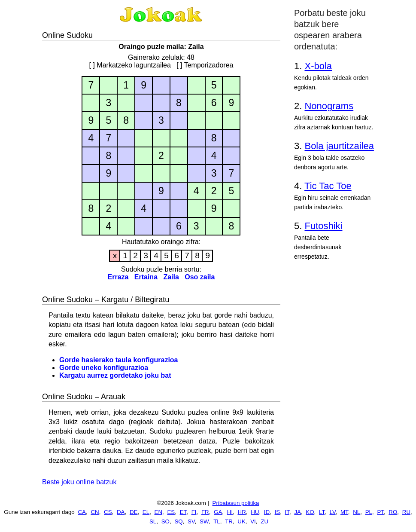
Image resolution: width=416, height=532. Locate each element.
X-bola (318, 66)
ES (171, 512)
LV (333, 512)
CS (108, 512)
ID (267, 512)
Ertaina (146, 277)
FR (205, 512)
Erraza (118, 277)
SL (153, 521)
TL (217, 521)
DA (121, 512)
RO (393, 512)
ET (183, 512)
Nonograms (329, 106)
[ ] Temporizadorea (205, 65)
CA (82, 512)
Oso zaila (200, 277)
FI (194, 512)
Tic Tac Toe (328, 186)
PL (369, 512)
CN (95, 512)
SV (191, 521)
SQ (178, 521)
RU (406, 512)
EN (159, 512)
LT (322, 512)
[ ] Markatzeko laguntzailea (130, 65)
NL (357, 512)
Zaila (171, 277)
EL (146, 512)
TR (229, 521)
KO (310, 512)
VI (253, 521)
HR (242, 512)
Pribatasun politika (236, 503)
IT (287, 512)
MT (344, 512)
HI (230, 512)
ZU (264, 521)
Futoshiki (323, 226)
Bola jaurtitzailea (339, 146)
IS (278, 512)
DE (134, 512)
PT (380, 512)
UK (241, 521)
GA (218, 512)
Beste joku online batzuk (79, 482)
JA (298, 512)
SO (165, 521)
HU (255, 512)
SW (204, 521)
